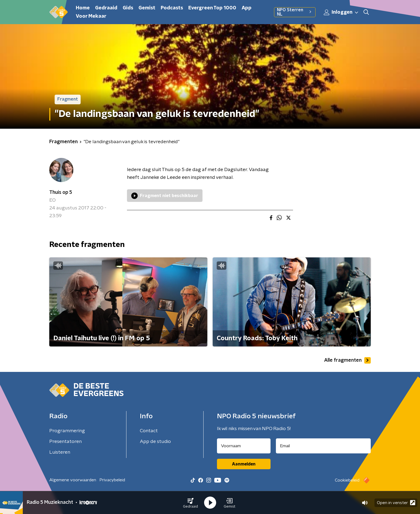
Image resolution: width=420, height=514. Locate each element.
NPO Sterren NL (295, 12)
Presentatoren (65, 442)
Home (83, 8)
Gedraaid (106, 8)
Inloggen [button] (341, 12)
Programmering (67, 431)
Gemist (147, 8)
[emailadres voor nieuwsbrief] (323, 446)
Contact (149, 431)
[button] (190, 503)
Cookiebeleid (347, 480)
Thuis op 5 (61, 193)
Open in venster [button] (396, 503)
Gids (128, 8)
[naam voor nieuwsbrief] (244, 446)
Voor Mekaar (91, 16)
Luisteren (60, 452)
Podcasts (172, 8)
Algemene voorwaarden (73, 480)
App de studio (155, 442)
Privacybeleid (112, 480)
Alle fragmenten (347, 360)
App (247, 8)
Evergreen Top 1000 (212, 8)
